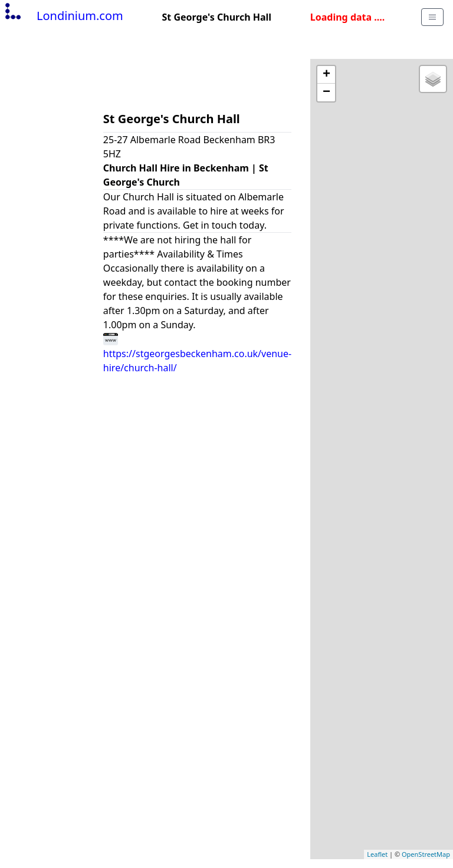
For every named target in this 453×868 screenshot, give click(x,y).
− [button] (326, 93)
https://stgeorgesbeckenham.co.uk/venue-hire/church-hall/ (197, 353)
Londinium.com (63, 16)
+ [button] (326, 75)
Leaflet (377, 854)
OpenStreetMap (426, 854)
